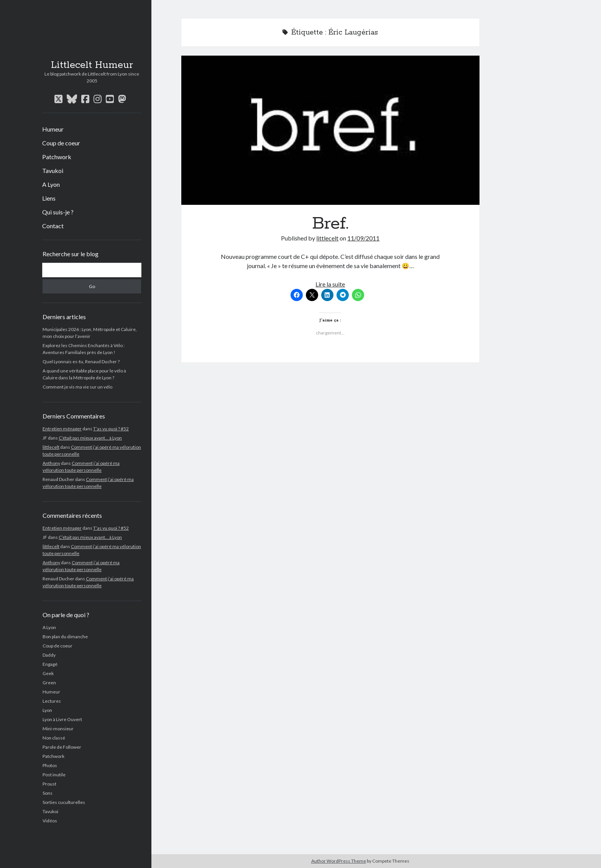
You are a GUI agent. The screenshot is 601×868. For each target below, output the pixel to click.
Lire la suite (330, 284)
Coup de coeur (61, 143)
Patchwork (57, 157)
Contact (53, 226)
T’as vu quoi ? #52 (111, 429)
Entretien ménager (62, 429)
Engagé (50, 664)
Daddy (49, 655)
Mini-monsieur (58, 729)
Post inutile (54, 775)
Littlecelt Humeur (92, 65)
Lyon (47, 710)
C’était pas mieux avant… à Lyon (90, 438)
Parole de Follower (62, 747)
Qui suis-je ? (58, 212)
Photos (50, 765)
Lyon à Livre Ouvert (62, 719)
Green (49, 683)
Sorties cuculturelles (64, 802)
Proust (49, 784)
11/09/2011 (363, 238)
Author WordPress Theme (339, 861)
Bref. (330, 130)
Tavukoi (53, 170)
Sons (48, 793)
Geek (48, 673)
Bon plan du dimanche (65, 637)
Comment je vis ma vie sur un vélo (77, 387)
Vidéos (50, 821)
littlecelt (51, 447)
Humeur (53, 129)
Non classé (54, 738)
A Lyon (51, 184)
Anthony (51, 463)
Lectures (52, 701)
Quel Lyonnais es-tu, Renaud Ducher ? (81, 362)
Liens (49, 198)
